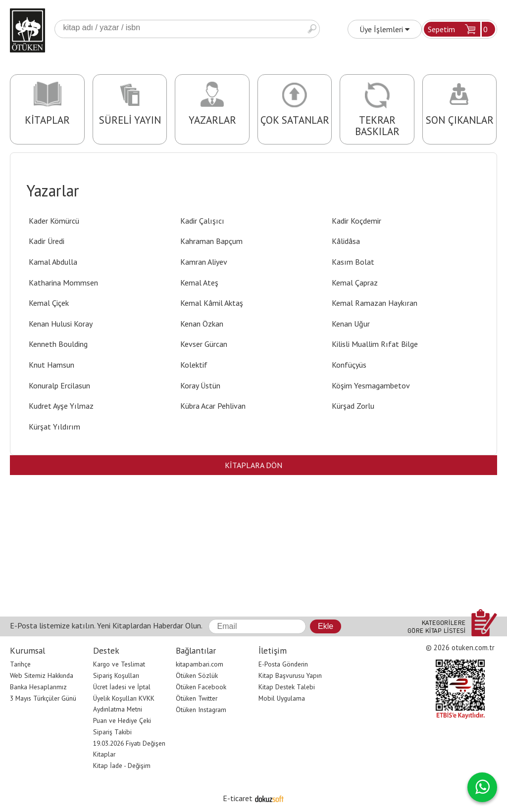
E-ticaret (238, 798)
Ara (312, 29)
